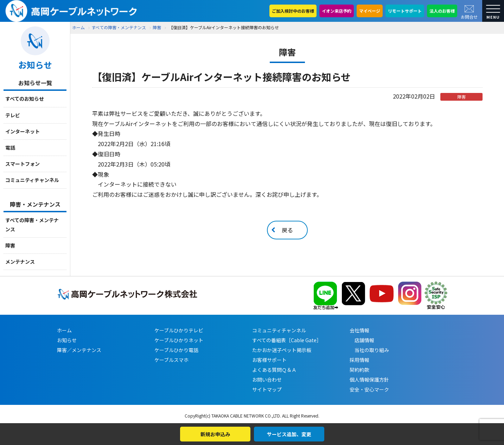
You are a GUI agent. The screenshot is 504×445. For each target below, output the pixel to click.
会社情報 (359, 330)
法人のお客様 (442, 11)
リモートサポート (405, 11)
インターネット (23, 131)
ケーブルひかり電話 (176, 350)
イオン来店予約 (337, 11)
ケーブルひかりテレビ (179, 330)
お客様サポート (269, 360)
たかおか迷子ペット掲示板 (282, 350)
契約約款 (359, 370)
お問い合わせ (267, 380)
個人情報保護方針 (369, 380)
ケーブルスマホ (171, 360)
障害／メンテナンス (79, 350)
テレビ (13, 115)
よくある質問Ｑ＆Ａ (274, 370)
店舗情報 (362, 340)
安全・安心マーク (369, 389)
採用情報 (359, 360)
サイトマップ (267, 389)
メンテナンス (20, 262)
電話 (10, 148)
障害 (10, 245)
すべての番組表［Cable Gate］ (287, 340)
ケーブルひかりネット (179, 340)
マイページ (370, 11)
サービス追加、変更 (289, 434)
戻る (287, 230)
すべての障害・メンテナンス (32, 224)
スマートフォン (23, 164)
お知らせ (67, 340)
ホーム (78, 27)
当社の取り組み (369, 350)
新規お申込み (215, 434)
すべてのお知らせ (25, 99)
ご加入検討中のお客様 (293, 11)
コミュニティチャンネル (32, 180)
